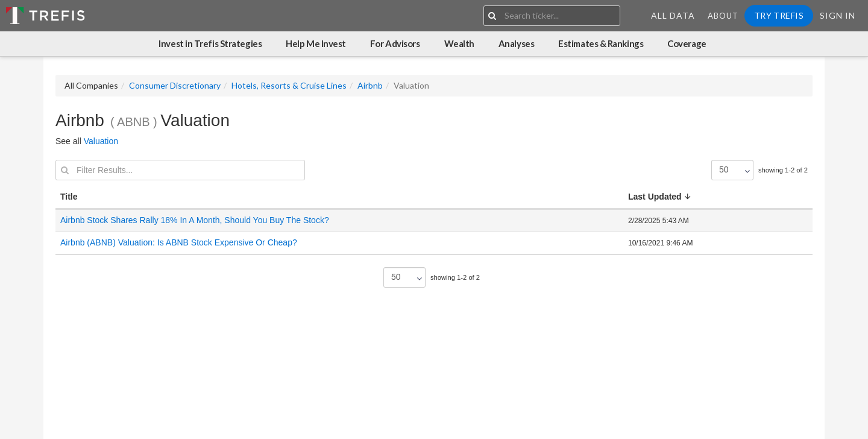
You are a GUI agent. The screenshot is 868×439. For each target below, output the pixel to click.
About (723, 16)
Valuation (101, 141)
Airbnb (370, 85)
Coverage (687, 43)
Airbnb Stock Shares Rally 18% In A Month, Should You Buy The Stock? (195, 220)
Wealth (459, 43)
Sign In (838, 15)
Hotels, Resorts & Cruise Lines (289, 85)
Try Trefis (779, 15)
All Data (673, 15)
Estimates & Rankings (601, 43)
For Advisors (395, 43)
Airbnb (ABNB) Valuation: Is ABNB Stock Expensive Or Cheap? (179, 242)
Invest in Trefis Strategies (210, 43)
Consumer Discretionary (175, 85)
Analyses (516, 43)
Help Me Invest (316, 43)
